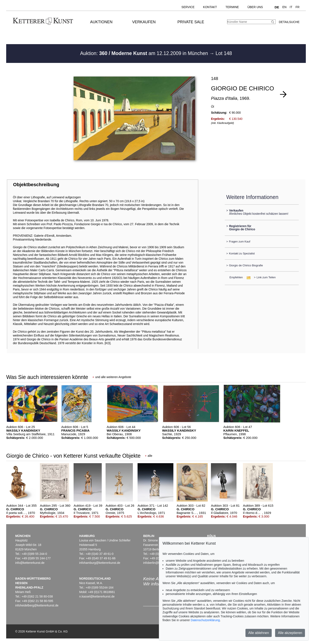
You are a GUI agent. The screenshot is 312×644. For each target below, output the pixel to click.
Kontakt (210, 7)
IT (291, 7)
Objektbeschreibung (36, 185)
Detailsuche (289, 22)
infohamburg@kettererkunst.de (100, 563)
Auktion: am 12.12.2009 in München (145, 53)
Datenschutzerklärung (205, 620)
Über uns (255, 7)
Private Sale (191, 22)
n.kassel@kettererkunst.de (97, 596)
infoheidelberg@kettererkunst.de (37, 605)
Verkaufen (144, 22)
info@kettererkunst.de (30, 563)
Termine (232, 7)
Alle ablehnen (259, 633)
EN (284, 7)
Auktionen (101, 22)
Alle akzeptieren (290, 633)
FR (298, 7)
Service (188, 7)
